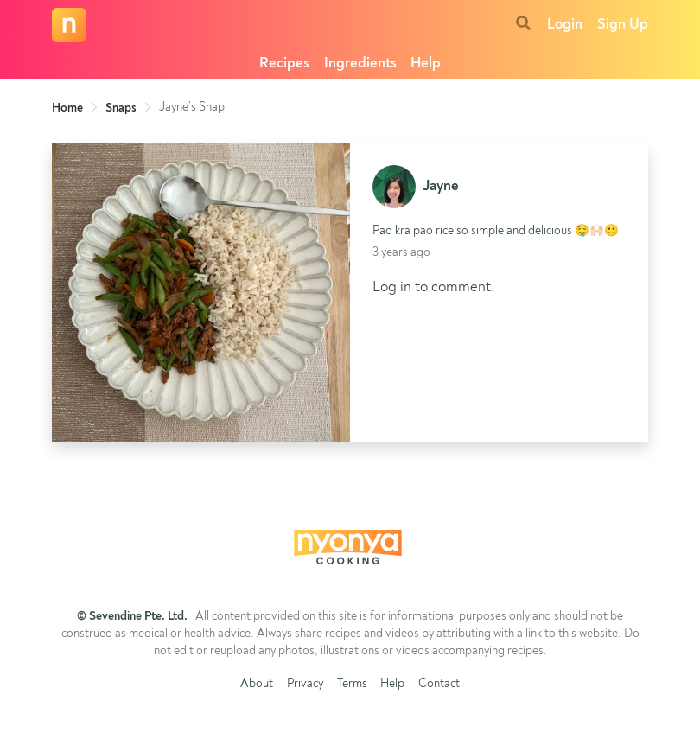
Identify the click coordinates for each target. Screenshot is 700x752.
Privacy (305, 684)
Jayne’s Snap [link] (192, 107)
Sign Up (623, 25)
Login (565, 25)
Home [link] (67, 108)
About (257, 684)
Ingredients (360, 64)
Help (426, 64)
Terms (352, 684)
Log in (392, 287)
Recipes (284, 64)
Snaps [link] (121, 108)
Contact (439, 684)
